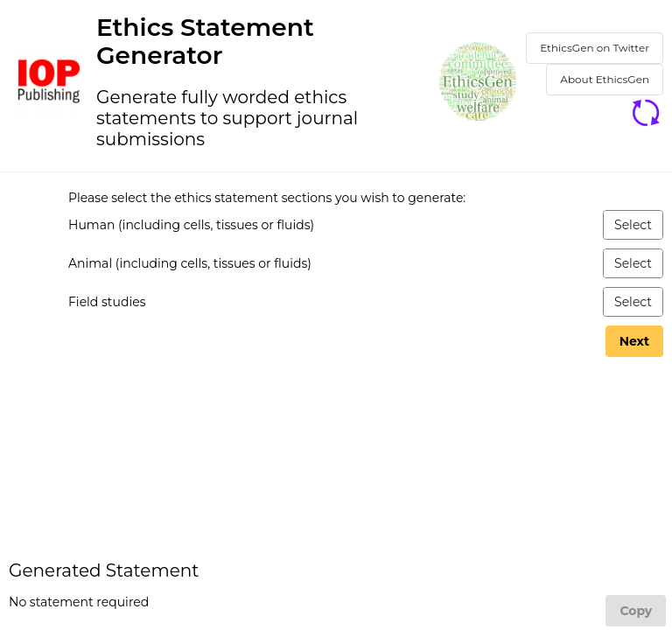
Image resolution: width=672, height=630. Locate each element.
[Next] (634, 341)
